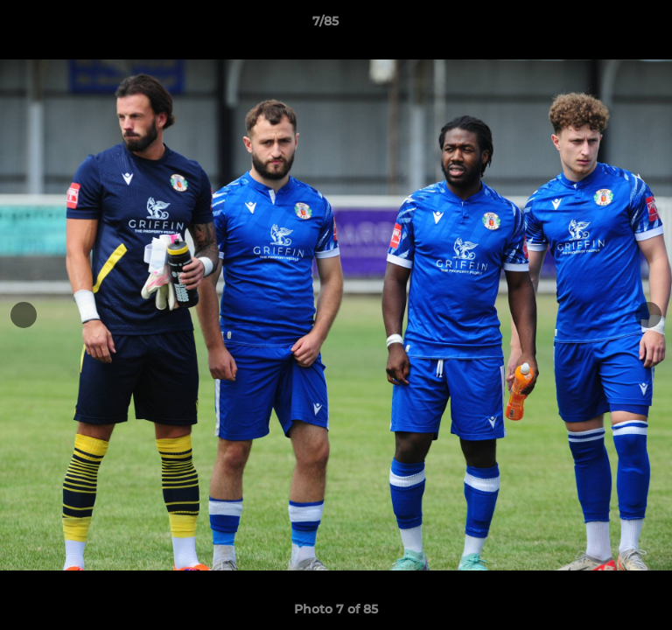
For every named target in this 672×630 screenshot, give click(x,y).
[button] (609, 25)
